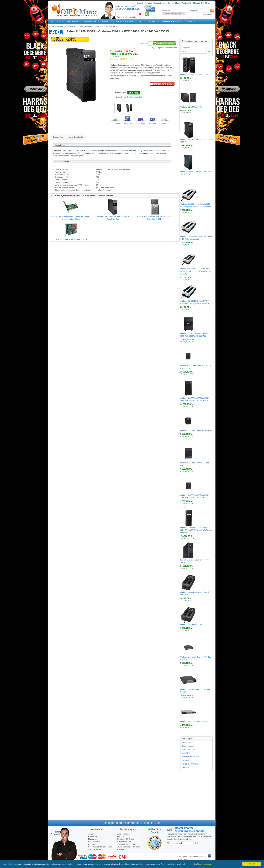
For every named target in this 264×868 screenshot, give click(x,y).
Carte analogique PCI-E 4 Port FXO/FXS (71, 239)
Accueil (52, 27)
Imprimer (165, 123)
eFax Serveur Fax (124, 842)
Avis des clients (76, 137)
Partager (116, 123)
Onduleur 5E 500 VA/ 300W (191, 107)
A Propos (120, 836)
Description (58, 137)
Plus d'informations (205, 864)
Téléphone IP (55, 21)
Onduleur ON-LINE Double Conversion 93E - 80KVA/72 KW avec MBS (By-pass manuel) (196, 530)
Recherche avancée (173, 14)
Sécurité (189, 21)
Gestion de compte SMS (126, 844)
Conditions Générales (125, 839)
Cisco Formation (123, 834)
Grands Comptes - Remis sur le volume (128, 848)
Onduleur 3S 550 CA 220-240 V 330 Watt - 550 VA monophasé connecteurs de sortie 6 (196, 271)
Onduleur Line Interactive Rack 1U (194, 722)
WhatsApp (128, 123)
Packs (141, 21)
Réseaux (153, 21)
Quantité (145, 43)
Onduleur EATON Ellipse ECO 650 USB (196, 75)
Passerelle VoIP (90, 21)
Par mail (153, 123)
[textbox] (174, 11)
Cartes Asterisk (72, 21)
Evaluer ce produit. (135, 97)
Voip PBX (106, 21)
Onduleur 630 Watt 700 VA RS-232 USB (196, 430)
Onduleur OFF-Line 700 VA (191, 625)
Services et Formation (124, 21)
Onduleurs (70, 27)
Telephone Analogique (171, 21)
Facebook (141, 123)
